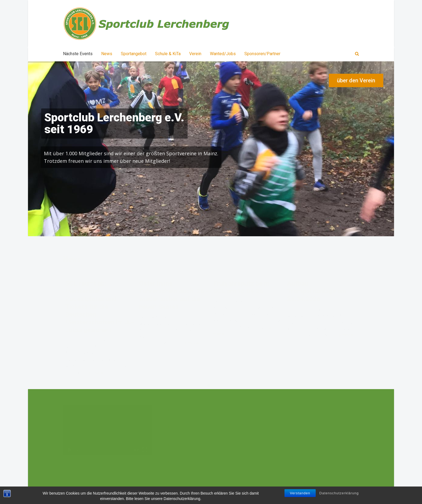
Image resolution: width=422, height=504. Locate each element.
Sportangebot (134, 54)
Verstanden (300, 493)
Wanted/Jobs (223, 54)
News (107, 54)
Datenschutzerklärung (339, 493)
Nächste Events (78, 54)
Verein (195, 54)
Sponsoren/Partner (262, 54)
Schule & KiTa (168, 54)
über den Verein (356, 80)
